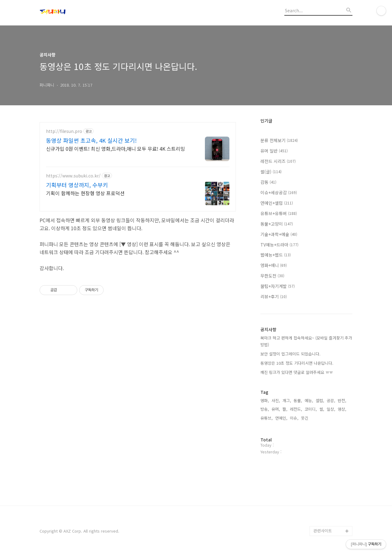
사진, (276, 400)
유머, (276, 409)
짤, (285, 409)
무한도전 (272, 276)
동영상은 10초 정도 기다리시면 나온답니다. (297, 363)
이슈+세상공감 (279, 192)
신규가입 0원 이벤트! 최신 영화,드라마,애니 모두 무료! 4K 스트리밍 (115, 148)
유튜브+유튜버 (279, 213)
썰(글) (271, 172)
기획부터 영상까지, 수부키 (77, 185)
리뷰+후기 (274, 297)
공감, (331, 400)
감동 (268, 182)
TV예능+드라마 (279, 245)
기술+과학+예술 (279, 234)
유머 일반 (274, 151)
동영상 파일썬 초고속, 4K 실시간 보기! (91, 140)
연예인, (281, 418)
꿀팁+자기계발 (278, 286)
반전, (342, 400)
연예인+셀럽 (277, 203)
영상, (342, 409)
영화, (265, 400)
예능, (309, 400)
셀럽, (320, 400)
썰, (322, 409)
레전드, (296, 409)
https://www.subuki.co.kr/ (73, 176)
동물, (298, 400)
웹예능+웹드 (276, 255)
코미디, (311, 409)
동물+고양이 (277, 224)
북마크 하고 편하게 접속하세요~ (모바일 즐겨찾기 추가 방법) (306, 341)
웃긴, (305, 418)
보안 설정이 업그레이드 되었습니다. (290, 354)
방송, (265, 409)
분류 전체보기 (279, 140)
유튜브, (267, 418)
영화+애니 (274, 265)
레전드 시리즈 (278, 161)
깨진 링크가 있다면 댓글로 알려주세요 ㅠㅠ (297, 372)
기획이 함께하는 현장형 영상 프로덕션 (85, 193)
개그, (287, 400)
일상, (331, 409)
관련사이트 (323, 531)
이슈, (294, 418)
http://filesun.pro (64, 131)
